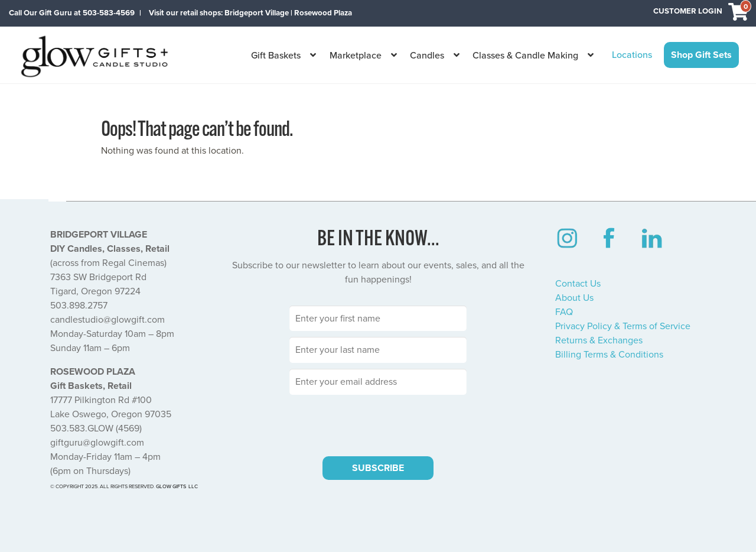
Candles (427, 56)
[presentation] (378, 424)
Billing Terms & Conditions (609, 355)
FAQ (564, 312)
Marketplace (356, 56)
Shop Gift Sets (701, 55)
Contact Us (578, 284)
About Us (574, 298)
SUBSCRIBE (378, 468)
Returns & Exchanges (599, 340)
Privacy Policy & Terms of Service (623, 326)
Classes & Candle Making (525, 56)
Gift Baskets (276, 56)
